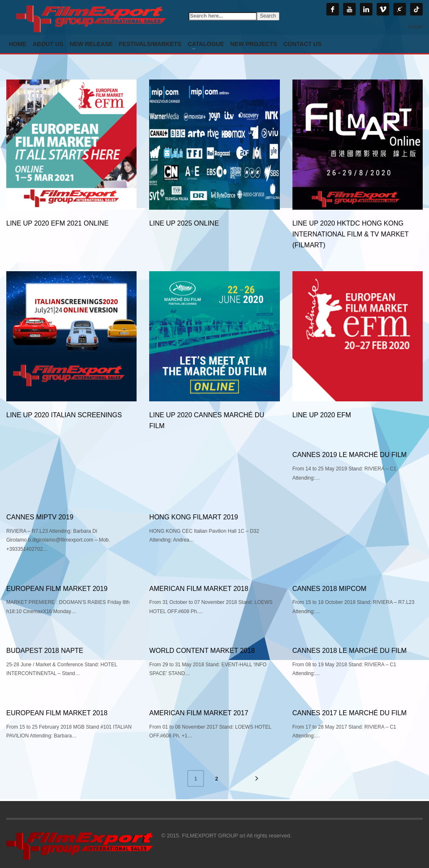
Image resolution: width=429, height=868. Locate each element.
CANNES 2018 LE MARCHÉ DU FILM (350, 651)
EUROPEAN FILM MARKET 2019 (57, 589)
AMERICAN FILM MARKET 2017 (199, 713)
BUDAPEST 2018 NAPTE (45, 651)
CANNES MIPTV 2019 (40, 517)
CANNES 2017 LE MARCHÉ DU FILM (350, 713)
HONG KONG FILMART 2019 (194, 517)
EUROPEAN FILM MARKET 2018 (57, 713)
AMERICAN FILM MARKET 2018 (199, 589)
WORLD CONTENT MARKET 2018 (202, 651)
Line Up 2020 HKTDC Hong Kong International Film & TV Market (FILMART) (351, 234)
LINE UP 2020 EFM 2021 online (57, 223)
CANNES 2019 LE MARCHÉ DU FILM (350, 455)
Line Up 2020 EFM (322, 415)
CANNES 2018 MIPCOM (330, 589)
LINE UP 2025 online (184, 223)
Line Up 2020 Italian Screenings (64, 415)
